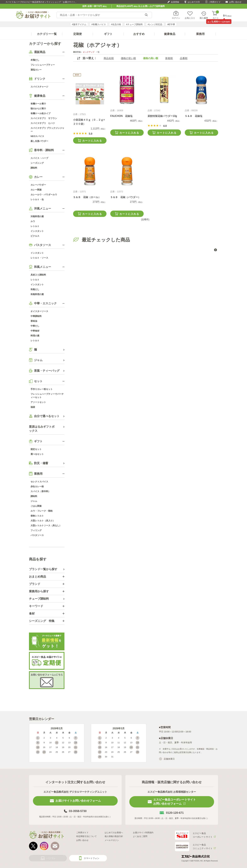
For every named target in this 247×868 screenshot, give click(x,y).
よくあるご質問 (140, 836)
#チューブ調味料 (134, 24)
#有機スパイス (99, 24)
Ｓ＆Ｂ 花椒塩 (194, 116)
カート (216, 15)
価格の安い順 (128, 58)
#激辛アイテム (79, 24)
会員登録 (175, 2)
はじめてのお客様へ (114, 833)
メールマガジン (112, 840)
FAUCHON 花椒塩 (121, 116)
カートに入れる (92, 141)
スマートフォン (92, 858)
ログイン (176, 18)
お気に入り (190, 18)
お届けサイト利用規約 (143, 833)
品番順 (184, 58)
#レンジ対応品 (155, 24)
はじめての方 (194, 2)
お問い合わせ (235, 2)
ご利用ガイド (215, 2)
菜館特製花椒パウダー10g (162, 116)
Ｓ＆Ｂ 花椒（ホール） (87, 197)
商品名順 (109, 58)
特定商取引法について (86, 836)
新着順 (169, 58)
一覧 (98, 52)
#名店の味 (116, 24)
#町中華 (171, 24)
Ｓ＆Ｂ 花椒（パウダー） (125, 197)
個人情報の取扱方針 (114, 836)
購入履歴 (204, 18)
